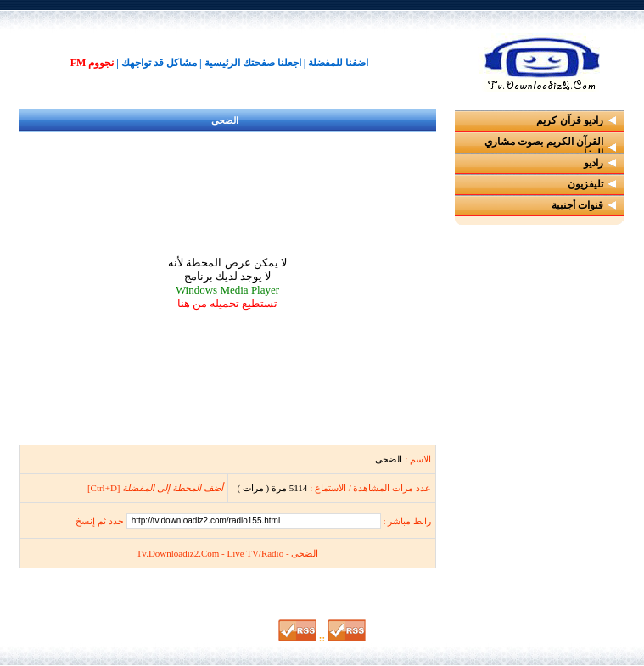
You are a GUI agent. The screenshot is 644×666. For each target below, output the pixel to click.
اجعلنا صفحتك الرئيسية (253, 63)
